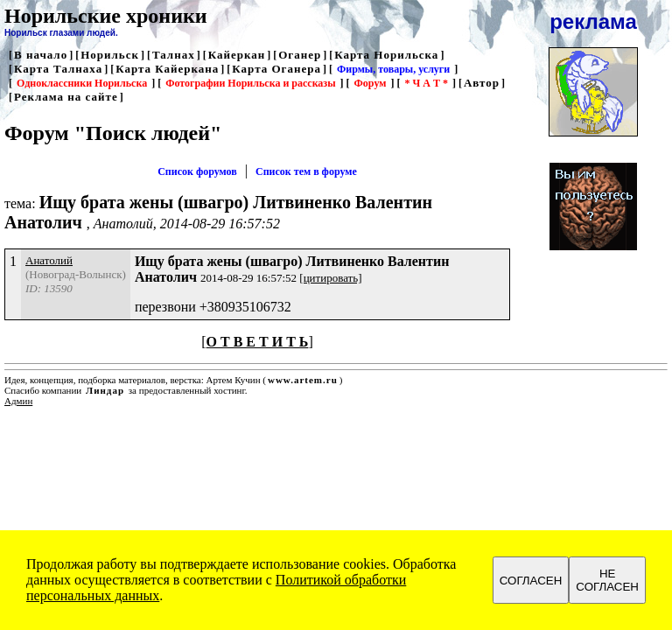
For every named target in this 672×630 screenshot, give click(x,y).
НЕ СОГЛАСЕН (607, 580)
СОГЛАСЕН (531, 581)
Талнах (174, 55)
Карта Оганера (276, 69)
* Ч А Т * (426, 83)
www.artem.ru (303, 380)
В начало (41, 55)
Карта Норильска (386, 55)
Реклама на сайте (66, 97)
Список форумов (197, 171)
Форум (371, 83)
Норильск (110, 55)
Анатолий (49, 260)
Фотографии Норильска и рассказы (250, 83)
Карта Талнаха (58, 69)
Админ (18, 401)
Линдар (105, 390)
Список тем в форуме (306, 171)
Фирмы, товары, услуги (393, 69)
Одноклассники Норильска (82, 83)
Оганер (300, 55)
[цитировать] (330, 278)
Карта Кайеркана (167, 69)
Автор (482, 83)
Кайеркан (237, 55)
